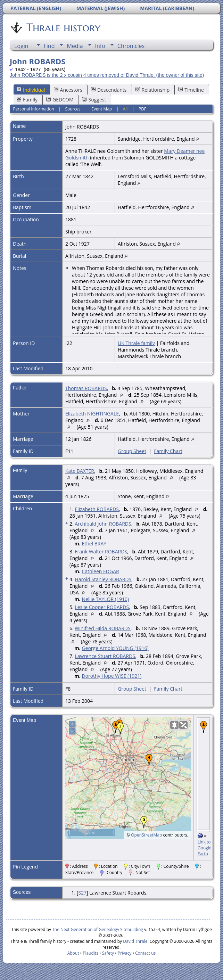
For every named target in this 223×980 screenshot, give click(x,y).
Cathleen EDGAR (100, 571)
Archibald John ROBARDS (103, 524)
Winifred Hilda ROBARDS (102, 628)
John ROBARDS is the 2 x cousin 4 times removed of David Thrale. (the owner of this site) (107, 75)
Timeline (191, 90)
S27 (82, 893)
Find (49, 46)
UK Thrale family (136, 343)
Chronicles (131, 46)
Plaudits (90, 953)
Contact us (145, 953)
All (125, 109)
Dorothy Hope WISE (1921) (111, 676)
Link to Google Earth (204, 848)
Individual (31, 90)
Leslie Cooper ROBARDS (102, 607)
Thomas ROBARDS (86, 388)
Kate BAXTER (80, 471)
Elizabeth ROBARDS (97, 509)
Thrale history (63, 27)
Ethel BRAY (94, 543)
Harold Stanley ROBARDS (103, 579)
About (73, 953)
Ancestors (68, 90)
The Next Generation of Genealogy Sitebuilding (98, 929)
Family (27, 100)
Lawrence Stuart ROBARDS (105, 656)
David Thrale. (135, 941)
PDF (142, 109)
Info (100, 46)
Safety (108, 953)
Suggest (94, 100)
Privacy (125, 953)
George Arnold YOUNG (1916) (115, 648)
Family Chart (168, 451)
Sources (73, 109)
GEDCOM (60, 100)
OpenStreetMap (146, 835)
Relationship (153, 90)
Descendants (109, 90)
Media (75, 46)
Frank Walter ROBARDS (101, 551)
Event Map (102, 109)
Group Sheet (132, 451)
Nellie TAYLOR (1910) (105, 599)
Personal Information (34, 109)
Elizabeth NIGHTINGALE (92, 414)
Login (21, 46)
